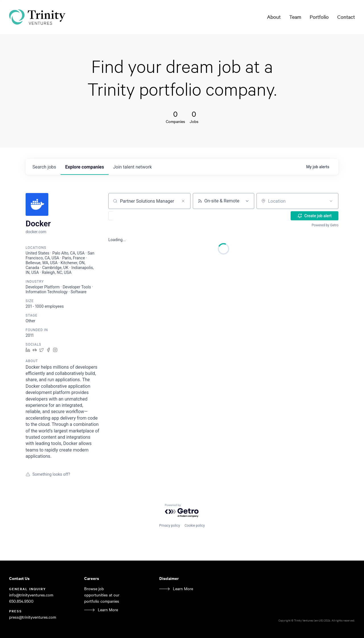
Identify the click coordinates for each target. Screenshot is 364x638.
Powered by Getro (325, 225)
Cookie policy (195, 526)
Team (295, 17)
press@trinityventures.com (33, 617)
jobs (44, 167)
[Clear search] (183, 201)
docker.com (36, 232)
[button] (127, 216)
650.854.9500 (21, 601)
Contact (346, 17)
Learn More (108, 610)
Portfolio (319, 17)
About (274, 17)
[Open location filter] (331, 201)
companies (84, 167)
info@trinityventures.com (31, 595)
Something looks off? (48, 474)
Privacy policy (170, 526)
